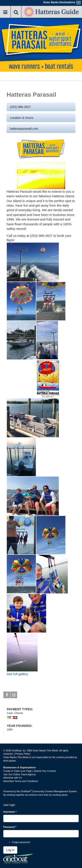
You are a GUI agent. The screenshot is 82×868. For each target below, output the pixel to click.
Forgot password (21, 842)
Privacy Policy (23, 754)
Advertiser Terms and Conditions (21, 781)
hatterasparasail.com (24, 129)
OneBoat (26, 791)
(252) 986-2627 (20, 107)
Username (10, 812)
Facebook (7, 696)
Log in (10, 850)
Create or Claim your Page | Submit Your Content (30, 771)
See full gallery (17, 674)
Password (10, 827)
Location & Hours (22, 118)
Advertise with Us (13, 778)
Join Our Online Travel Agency (20, 774)
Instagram (14, 696)
